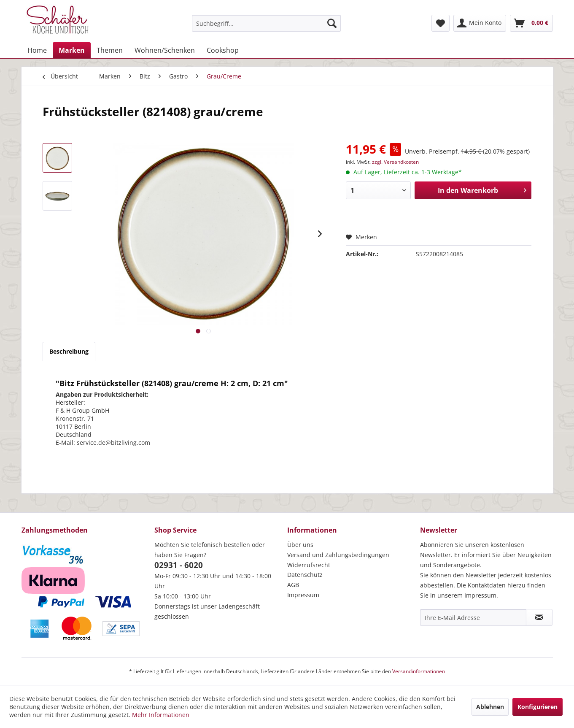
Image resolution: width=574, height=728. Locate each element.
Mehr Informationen (161, 715)
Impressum (303, 595)
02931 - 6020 (179, 565)
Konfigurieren (538, 707)
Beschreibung (69, 351)
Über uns (300, 545)
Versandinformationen (419, 671)
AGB (293, 585)
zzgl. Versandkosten (395, 162)
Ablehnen (490, 707)
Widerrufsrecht (309, 565)
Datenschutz (305, 575)
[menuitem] (266, 23)
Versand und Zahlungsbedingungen (338, 555)
